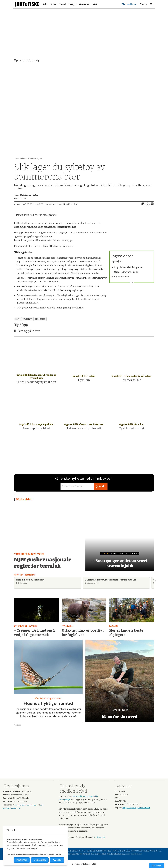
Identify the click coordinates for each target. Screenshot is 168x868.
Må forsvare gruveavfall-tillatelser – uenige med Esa (111, 580)
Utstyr (72, 4)
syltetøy (27, 319)
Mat (95, 4)
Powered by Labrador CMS (84, 864)
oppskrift (40, 319)
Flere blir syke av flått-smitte (30, 580)
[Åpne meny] (151, 4)
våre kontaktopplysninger (26, 805)
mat (18, 319)
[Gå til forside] (27, 4)
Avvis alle (57, 860)
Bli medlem (129, 4)
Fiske (54, 4)
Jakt (45, 4)
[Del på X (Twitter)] (148, 204)
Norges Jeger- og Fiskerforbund (136, 808)
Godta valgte (40, 860)
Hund (63, 4)
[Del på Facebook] (143, 204)
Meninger (84, 4)
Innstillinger (157, 866)
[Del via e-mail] (152, 204)
